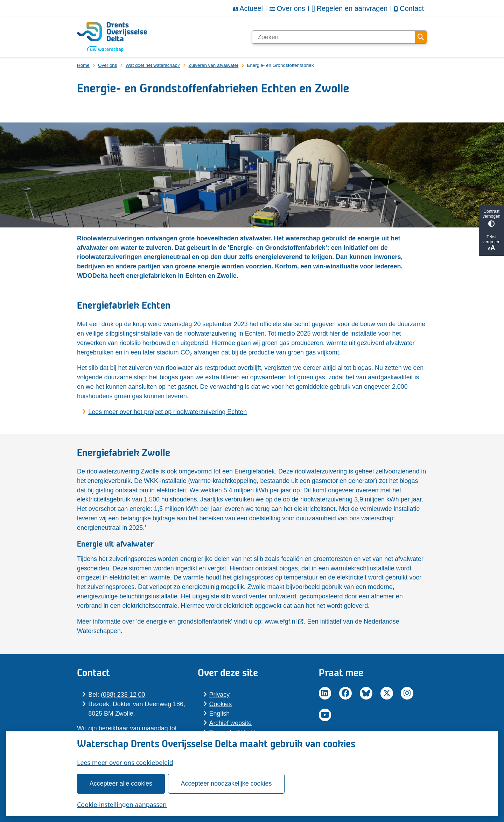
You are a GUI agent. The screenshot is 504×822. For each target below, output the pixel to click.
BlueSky (366, 693)
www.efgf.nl (284, 621)
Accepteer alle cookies (121, 784)
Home (83, 65)
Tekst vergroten (491, 243)
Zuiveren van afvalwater (214, 65)
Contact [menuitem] (409, 8)
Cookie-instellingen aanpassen (122, 805)
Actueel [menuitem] (248, 8)
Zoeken (421, 37)
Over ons (108, 65)
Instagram (407, 693)
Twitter (387, 693)
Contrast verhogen (491, 218)
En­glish (220, 714)
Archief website (230, 723)
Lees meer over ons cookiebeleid (125, 763)
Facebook (345, 693)
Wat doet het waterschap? (153, 65)
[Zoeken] (334, 37)
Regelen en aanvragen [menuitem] (350, 9)
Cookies (221, 704)
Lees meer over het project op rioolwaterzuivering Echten (167, 412)
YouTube (325, 715)
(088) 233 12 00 (123, 695)
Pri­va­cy (220, 695)
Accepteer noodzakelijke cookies (226, 784)
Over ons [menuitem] (287, 8)
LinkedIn (325, 693)
